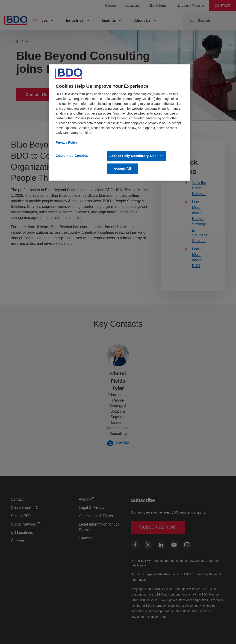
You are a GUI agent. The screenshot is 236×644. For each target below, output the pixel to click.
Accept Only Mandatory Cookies (137, 156)
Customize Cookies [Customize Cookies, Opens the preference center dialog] (72, 156)
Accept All (122, 169)
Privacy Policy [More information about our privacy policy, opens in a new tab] (67, 142)
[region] (120, 122)
